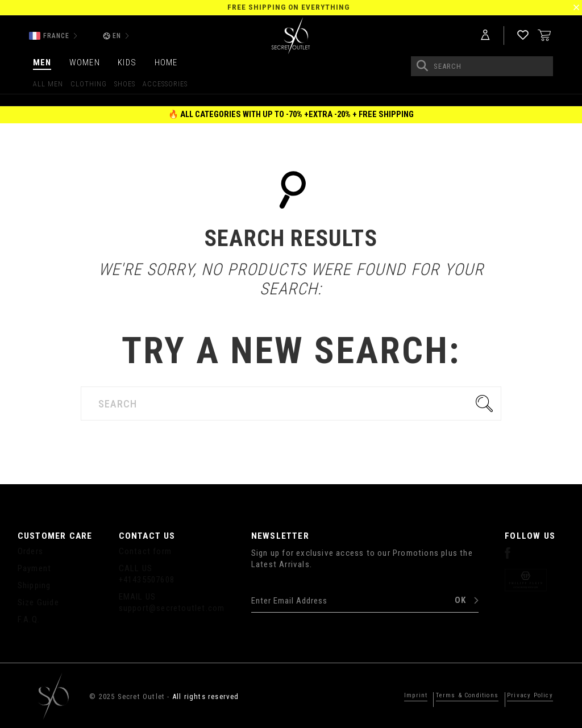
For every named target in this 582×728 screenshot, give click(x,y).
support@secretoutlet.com (172, 608)
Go (487, 403)
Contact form (145, 551)
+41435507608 (147, 580)
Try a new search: (291, 351)
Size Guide (38, 602)
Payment (34, 568)
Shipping (34, 585)
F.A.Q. (29, 619)
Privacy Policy (526, 695)
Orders (30, 551)
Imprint (394, 695)
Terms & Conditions (453, 695)
